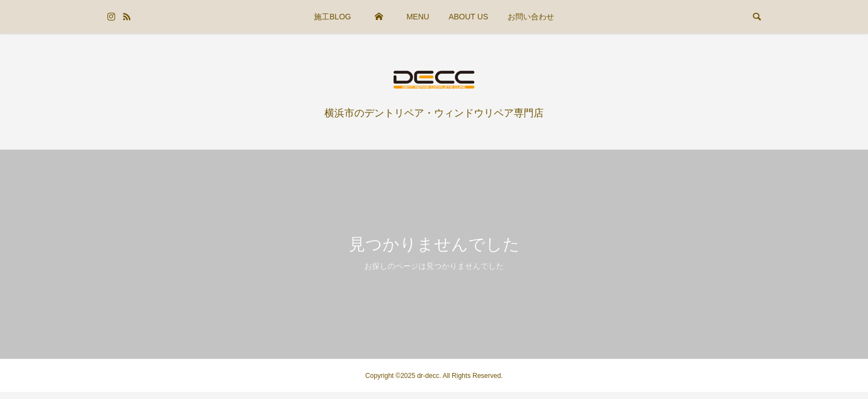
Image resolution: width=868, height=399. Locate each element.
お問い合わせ (531, 17)
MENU (418, 17)
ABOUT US (468, 17)
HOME (379, 17)
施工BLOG (332, 17)
